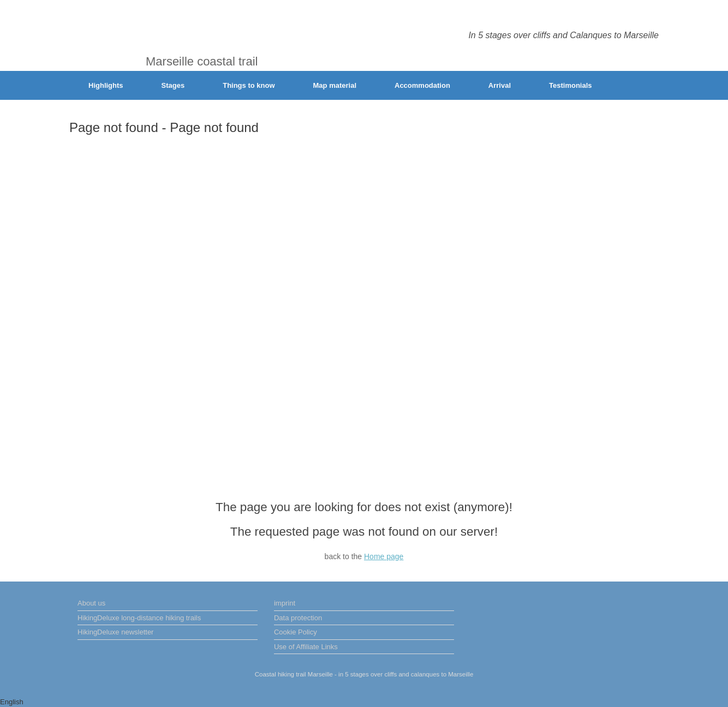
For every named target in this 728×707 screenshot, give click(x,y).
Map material (335, 85)
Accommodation (422, 85)
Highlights (106, 85)
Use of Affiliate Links (306, 647)
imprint (285, 603)
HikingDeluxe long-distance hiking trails (139, 618)
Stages (173, 85)
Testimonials (571, 85)
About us (91, 603)
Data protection (298, 618)
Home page (384, 556)
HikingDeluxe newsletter (115, 632)
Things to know (249, 85)
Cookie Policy (296, 632)
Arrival (500, 85)
